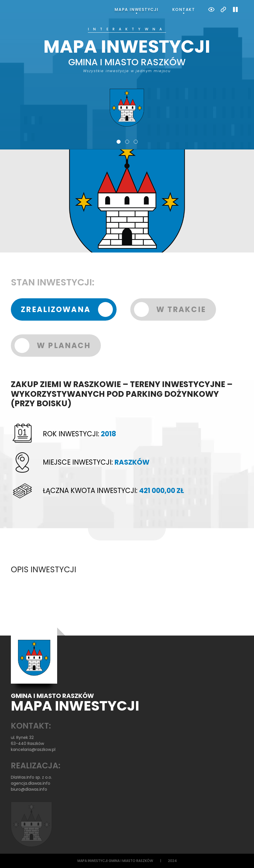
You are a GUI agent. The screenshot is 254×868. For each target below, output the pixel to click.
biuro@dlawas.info (29, 789)
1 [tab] (119, 142)
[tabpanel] (127, 77)
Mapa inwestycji (136, 9)
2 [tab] (127, 142)
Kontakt (184, 9)
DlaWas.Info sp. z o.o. (31, 777)
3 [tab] (136, 142)
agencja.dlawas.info (31, 783)
